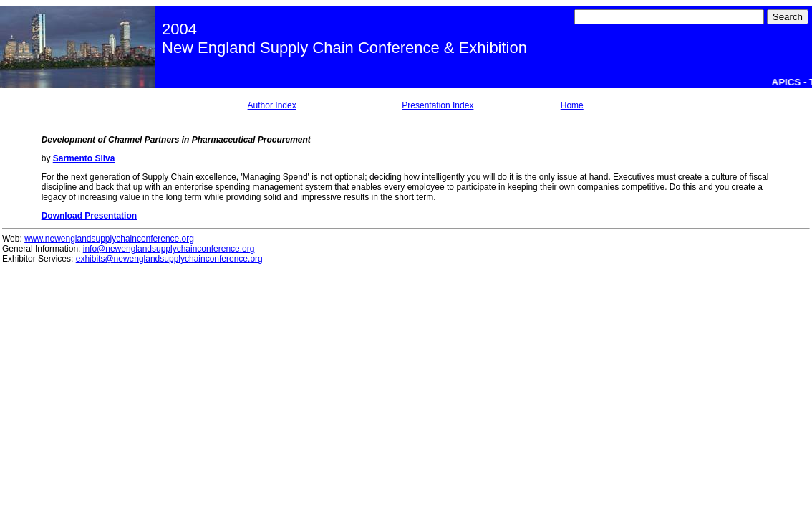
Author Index (272, 105)
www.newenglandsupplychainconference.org (109, 239)
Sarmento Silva (84, 158)
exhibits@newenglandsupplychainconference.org (169, 259)
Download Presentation (89, 216)
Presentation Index (438, 105)
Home (572, 105)
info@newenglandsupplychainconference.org (169, 249)
